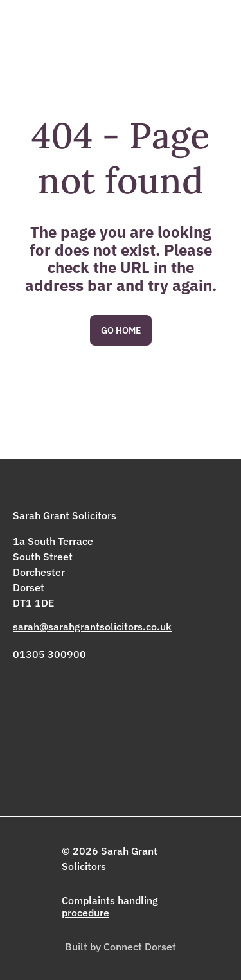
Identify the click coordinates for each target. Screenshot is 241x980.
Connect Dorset (140, 947)
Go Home (121, 330)
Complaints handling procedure (110, 906)
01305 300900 (49, 654)
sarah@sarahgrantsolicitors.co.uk (92, 627)
